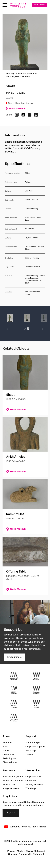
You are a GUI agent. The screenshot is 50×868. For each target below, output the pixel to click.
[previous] (11, 329)
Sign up (11, 813)
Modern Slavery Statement (31, 851)
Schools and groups (13, 777)
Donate (29, 754)
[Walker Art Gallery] (14, 704)
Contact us (8, 754)
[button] (10, 319)
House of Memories (13, 781)
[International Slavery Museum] (14, 690)
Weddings (31, 788)
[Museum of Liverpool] (14, 676)
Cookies (12, 854)
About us (7, 743)
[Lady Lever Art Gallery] (14, 718)
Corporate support (35, 747)
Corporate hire (33, 777)
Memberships (33, 743)
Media (6, 751)
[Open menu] (5, 5)
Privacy (11, 851)
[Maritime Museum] (36, 690)
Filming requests (34, 785)
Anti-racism (9, 785)
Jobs (5, 747)
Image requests (11, 788)
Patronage (31, 751)
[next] (39, 329)
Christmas (31, 781)
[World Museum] (36, 676)
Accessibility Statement (31, 854)
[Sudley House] (36, 704)
